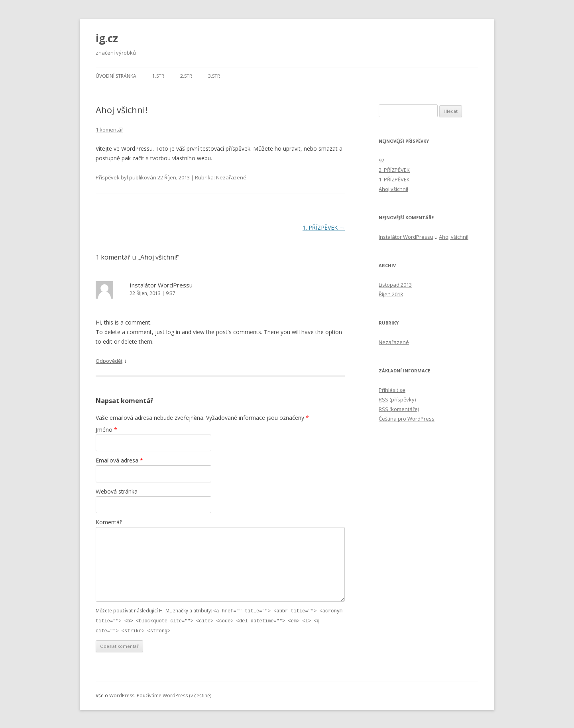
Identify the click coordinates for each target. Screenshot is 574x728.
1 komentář (109, 130)
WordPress (122, 694)
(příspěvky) (397, 399)
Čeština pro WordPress (407, 419)
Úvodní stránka (116, 76)
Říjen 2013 (391, 294)
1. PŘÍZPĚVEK (324, 227)
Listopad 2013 (395, 285)
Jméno (106, 430)
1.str (158, 76)
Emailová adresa (119, 460)
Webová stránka (117, 491)
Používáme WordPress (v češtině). (175, 694)
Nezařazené (231, 177)
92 (381, 160)
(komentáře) (399, 409)
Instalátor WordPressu (161, 285)
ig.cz (107, 38)
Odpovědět (109, 361)
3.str (214, 76)
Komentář (109, 522)
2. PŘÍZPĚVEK (394, 170)
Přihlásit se (392, 390)
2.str (186, 76)
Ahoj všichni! (393, 189)
